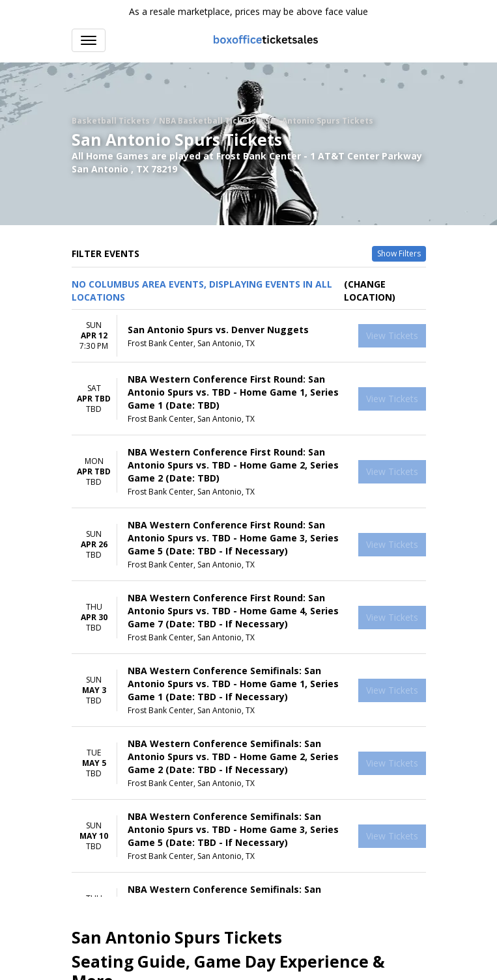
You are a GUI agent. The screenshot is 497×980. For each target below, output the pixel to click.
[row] (249, 336)
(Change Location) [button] (370, 291)
